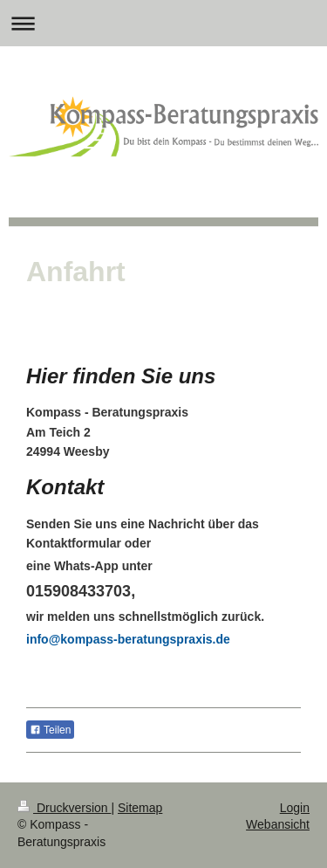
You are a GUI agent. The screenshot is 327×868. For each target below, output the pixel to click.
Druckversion (64, 808)
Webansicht (278, 824)
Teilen (50, 730)
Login (295, 808)
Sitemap (140, 808)
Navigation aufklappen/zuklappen (163, 23)
